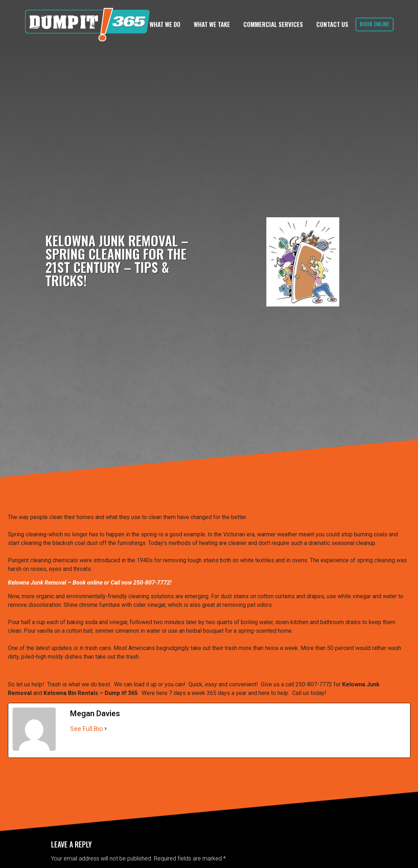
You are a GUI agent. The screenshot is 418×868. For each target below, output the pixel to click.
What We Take (212, 24)
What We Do (165, 24)
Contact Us (332, 24)
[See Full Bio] (106, 729)
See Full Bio (86, 729)
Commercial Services (273, 24)
